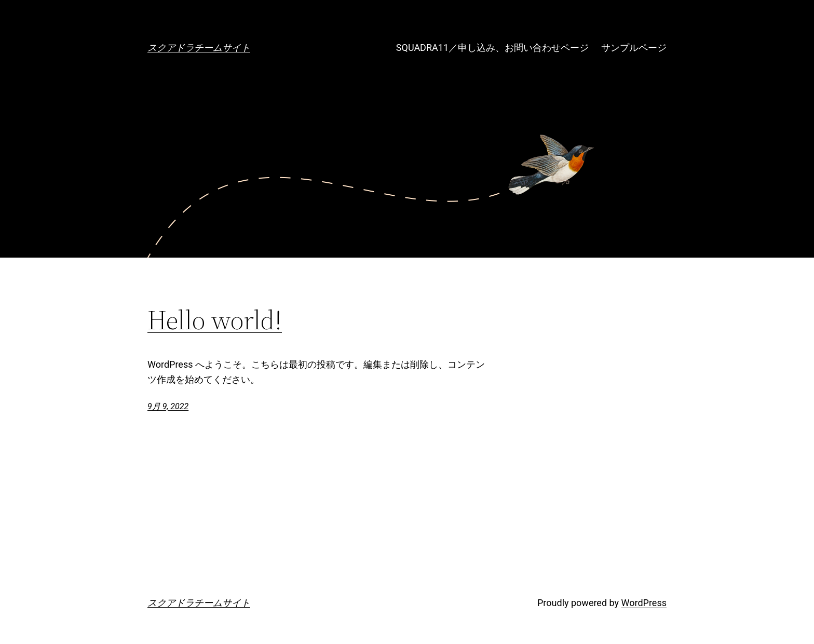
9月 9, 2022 (168, 406)
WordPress (644, 603)
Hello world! (215, 320)
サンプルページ (634, 48)
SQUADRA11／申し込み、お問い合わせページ (492, 48)
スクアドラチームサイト (199, 48)
